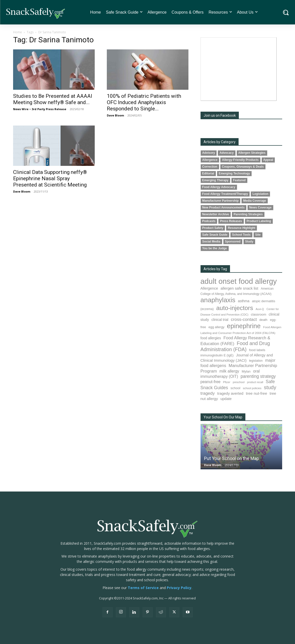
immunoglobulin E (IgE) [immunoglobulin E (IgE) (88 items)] (217, 355)
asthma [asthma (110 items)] (244, 301)
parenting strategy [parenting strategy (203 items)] (258, 376)
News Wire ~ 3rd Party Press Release (40, 109)
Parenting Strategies (248, 214)
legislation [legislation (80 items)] (256, 361)
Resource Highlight (241, 228)
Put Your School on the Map (232, 458)
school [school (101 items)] (235, 388)
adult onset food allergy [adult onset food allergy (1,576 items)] (239, 281)
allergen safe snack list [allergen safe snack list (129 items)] (239, 288)
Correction (210, 167)
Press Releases (231, 221)
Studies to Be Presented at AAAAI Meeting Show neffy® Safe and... (53, 99)
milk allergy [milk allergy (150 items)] (229, 371)
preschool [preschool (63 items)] (239, 382)
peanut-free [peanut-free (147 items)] (211, 382)
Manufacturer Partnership (221, 201)
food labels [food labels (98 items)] (257, 350)
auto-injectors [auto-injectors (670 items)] (235, 308)
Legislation (260, 194)
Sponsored (233, 241)
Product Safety (213, 228)
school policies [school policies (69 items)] (252, 388)
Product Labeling (259, 221)
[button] (286, 12)
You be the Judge (215, 248)
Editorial (208, 173)
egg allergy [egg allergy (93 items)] (217, 327)
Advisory (209, 153)
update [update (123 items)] (226, 399)
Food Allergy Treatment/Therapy (225, 194)
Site (258, 235)
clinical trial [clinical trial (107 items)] (220, 320)
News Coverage (260, 207)
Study (249, 241)
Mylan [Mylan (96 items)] (246, 371)
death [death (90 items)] (263, 320)
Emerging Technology (234, 173)
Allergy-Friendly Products (240, 160)
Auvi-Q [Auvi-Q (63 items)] (260, 309)
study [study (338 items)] (270, 387)
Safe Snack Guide (215, 235)
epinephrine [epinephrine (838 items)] (244, 326)
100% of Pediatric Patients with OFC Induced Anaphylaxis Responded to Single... (144, 102)
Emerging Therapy (215, 180)
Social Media (211, 241)
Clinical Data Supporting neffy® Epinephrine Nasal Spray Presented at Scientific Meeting (50, 178)
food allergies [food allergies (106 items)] (211, 338)
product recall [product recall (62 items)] (255, 382)
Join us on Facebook (220, 115)
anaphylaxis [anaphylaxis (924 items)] (218, 300)
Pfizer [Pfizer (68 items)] (227, 382)
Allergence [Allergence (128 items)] (209, 288)
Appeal (268, 160)
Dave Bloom (115, 115)
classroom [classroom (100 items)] (259, 314)
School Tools (241, 235)
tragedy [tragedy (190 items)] (208, 393)
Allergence (210, 160)
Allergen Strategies (252, 153)
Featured (239, 180)
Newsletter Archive (216, 214)
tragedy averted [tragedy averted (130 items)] (230, 393)
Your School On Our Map (223, 417)
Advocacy (226, 153)
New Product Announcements (224, 207)
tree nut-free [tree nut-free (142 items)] (256, 393)
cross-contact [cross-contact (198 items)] (244, 319)
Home (18, 32)
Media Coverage (255, 201)
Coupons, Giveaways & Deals (243, 167)
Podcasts (209, 221)
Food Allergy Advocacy (219, 187)
